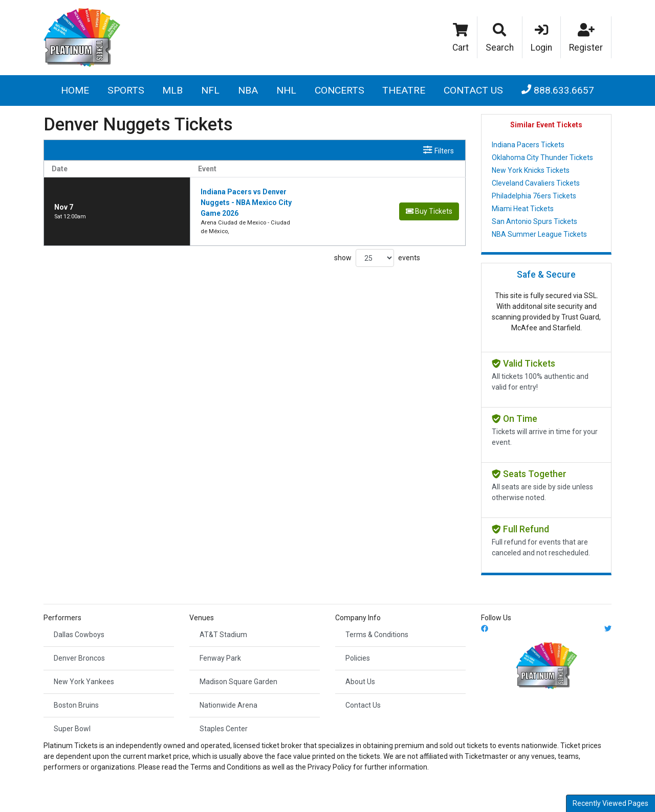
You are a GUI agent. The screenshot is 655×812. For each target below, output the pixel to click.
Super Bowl (72, 729)
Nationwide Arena (228, 705)
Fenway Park (220, 658)
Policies (358, 658)
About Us (360, 682)
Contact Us (473, 90)
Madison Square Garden (238, 682)
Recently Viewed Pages (610, 803)
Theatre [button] (404, 90)
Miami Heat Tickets (523, 209)
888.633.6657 (558, 90)
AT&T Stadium (223, 635)
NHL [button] (286, 90)
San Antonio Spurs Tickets (534, 221)
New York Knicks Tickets (531, 170)
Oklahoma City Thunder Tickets (542, 157)
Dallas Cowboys (79, 635)
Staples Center (224, 729)
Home (75, 90)
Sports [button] (126, 90)
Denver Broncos (79, 658)
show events (377, 228)
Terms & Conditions (377, 635)
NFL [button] (210, 90)
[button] (500, 37)
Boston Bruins (76, 705)
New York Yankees (84, 682)
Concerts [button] (340, 90)
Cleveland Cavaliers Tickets (536, 183)
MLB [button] (172, 90)
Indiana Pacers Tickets (528, 145)
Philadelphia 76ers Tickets (534, 196)
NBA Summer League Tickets (539, 234)
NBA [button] (248, 90)
